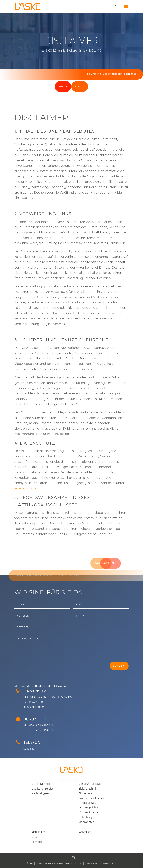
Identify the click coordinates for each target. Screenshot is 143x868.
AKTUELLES (38, 832)
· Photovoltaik (87, 803)
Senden (119, 666)
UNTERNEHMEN (41, 784)
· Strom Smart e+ (89, 812)
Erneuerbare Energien (92, 798)
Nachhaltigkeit (40, 793)
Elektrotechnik (88, 789)
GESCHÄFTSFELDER (91, 784)
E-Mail (69, 86)
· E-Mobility (85, 817)
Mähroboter (86, 822)
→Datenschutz (25, 488)
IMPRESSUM (110, 863)
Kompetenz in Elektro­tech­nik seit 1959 (109, 74)
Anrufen (132, 563)
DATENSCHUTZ (93, 863)
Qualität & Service (43, 789)
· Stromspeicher (89, 808)
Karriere (37, 842)
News (35, 837)
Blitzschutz (85, 793)
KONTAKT (85, 832)
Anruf (48, 86)
